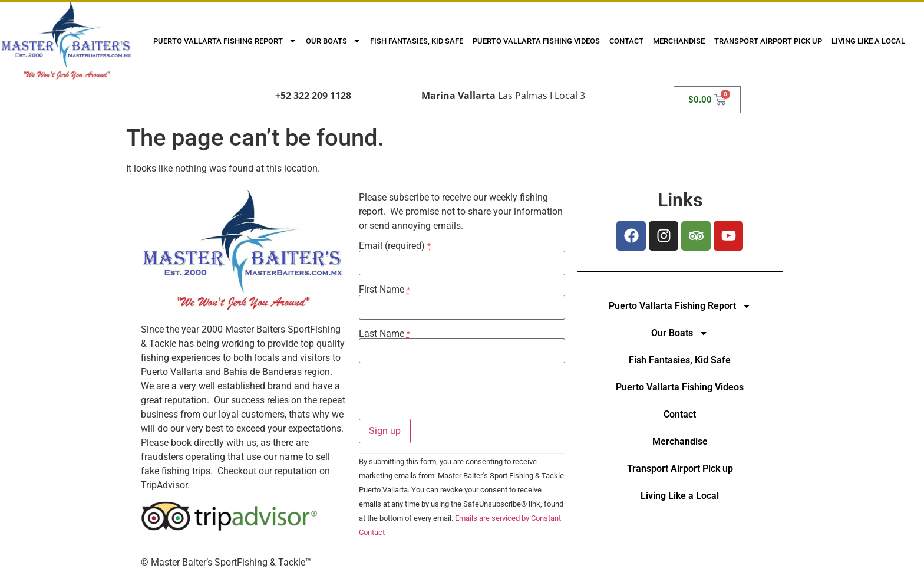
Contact (626, 41)
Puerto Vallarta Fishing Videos (536, 41)
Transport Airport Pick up (768, 41)
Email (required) (395, 246)
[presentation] (448, 396)
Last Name (385, 334)
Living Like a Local (868, 41)
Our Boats (333, 41)
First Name (385, 290)
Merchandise (679, 41)
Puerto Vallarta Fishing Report (225, 41)
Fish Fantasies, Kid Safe (417, 41)
